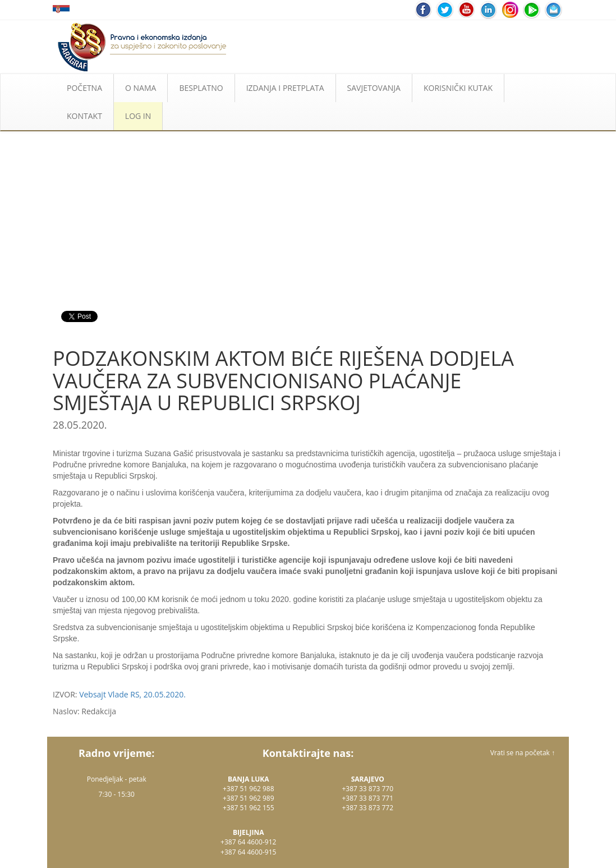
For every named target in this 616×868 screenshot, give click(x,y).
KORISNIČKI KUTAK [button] (458, 88)
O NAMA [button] (141, 88)
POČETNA (84, 88)
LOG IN (138, 116)
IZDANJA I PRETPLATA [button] (285, 88)
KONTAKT (84, 116)
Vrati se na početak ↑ (523, 753)
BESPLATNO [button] (201, 88)
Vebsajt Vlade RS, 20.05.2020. (132, 694)
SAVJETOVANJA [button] (374, 88)
